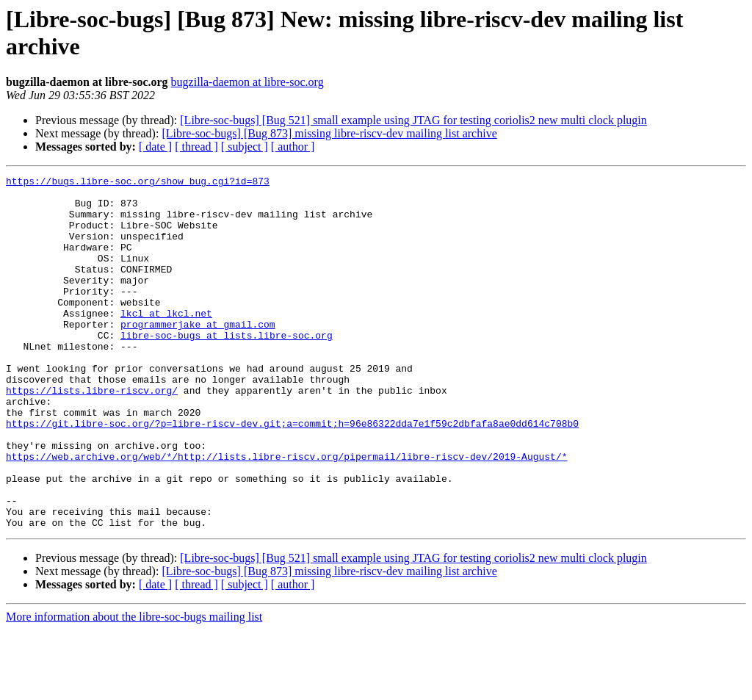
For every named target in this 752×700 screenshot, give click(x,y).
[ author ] (293, 147)
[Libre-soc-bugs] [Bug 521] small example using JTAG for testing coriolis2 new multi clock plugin (413, 120)
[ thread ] (196, 147)
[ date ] (155, 147)
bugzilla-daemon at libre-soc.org (247, 82)
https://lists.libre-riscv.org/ (92, 434)
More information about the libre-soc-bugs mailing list (134, 687)
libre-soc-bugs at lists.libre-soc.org (227, 368)
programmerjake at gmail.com (198, 355)
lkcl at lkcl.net (166, 342)
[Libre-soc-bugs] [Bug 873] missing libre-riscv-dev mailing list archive (329, 133)
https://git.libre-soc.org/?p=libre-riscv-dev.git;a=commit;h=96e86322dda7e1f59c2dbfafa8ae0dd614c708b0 (292, 474)
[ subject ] (245, 147)
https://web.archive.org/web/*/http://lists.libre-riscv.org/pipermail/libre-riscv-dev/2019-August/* (286, 513)
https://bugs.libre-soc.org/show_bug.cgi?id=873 (138, 183)
